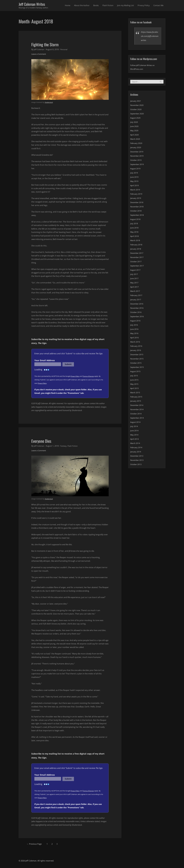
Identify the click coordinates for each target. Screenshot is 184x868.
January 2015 (136, 402)
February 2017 (137, 296)
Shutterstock (49, 103)
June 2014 (135, 431)
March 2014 (135, 444)
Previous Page (36, 844)
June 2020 (135, 127)
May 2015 (134, 385)
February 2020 (137, 144)
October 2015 (136, 364)
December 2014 (137, 406)
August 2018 (136, 220)
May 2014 (134, 435)
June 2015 (135, 381)
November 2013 (137, 461)
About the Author (82, 6)
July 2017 (134, 275)
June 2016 (135, 330)
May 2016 (134, 334)
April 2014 (135, 440)
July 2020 (134, 123)
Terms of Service (89, 377)
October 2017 (136, 262)
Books (96, 6)
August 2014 (136, 423)
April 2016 (135, 338)
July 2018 (134, 224)
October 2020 (136, 110)
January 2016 (136, 351)
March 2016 (135, 343)
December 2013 (137, 457)
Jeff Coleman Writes (34, 4)
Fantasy (65, 446)
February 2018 (137, 245)
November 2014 (137, 410)
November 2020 (137, 106)
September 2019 (138, 165)
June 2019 (135, 178)
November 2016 (137, 309)
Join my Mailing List (126, 6)
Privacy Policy (144, 6)
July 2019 (134, 173)
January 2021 (136, 102)
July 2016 (134, 326)
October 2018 (136, 212)
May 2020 (134, 131)
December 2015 (137, 355)
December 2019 (137, 152)
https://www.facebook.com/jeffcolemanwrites (150, 37)
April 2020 (135, 135)
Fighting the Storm (47, 45)
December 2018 (137, 203)
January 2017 (136, 300)
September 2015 (138, 368)
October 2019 (136, 161)
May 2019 (134, 182)
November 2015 (137, 359)
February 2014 (137, 448)
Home (68, 6)
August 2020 (136, 119)
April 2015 (135, 389)
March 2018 (135, 241)
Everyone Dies (43, 441)
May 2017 (134, 283)
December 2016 (137, 304)
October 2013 (136, 465)
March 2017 (135, 292)
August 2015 (136, 372)
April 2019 (135, 186)
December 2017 (137, 254)
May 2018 (134, 233)
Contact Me (158, 6)
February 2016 (137, 347)
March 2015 (135, 393)
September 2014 (138, 419)
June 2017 (135, 279)
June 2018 (135, 228)
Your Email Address (45, 361)
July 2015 (134, 376)
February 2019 (137, 195)
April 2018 (135, 237)
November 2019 (137, 157)
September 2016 (138, 317)
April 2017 (135, 288)
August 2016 (136, 321)
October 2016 (136, 313)
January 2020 (136, 148)
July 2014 (134, 427)
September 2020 (138, 114)
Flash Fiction (108, 6)
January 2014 (136, 452)
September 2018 (138, 216)
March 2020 (135, 140)
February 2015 (137, 397)
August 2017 (136, 271)
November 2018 (137, 207)
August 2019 (136, 169)
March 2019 (135, 190)
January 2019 (136, 199)
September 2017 (138, 266)
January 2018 (136, 250)
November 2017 (137, 258)
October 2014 (136, 414)
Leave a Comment (39, 54)
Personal (65, 50)
